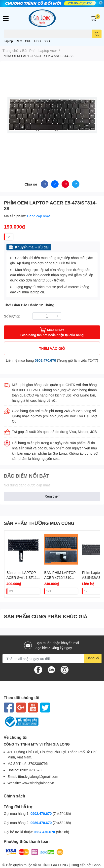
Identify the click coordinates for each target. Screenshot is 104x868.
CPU (28, 41)
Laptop (8, 41)
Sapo (96, 865)
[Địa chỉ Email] (52, 659)
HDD (37, 41)
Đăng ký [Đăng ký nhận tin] (93, 658)
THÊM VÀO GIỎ (52, 348)
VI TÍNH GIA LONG (53, 865)
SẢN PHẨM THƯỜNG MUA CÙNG (39, 523)
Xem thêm (53, 496)
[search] (97, 34)
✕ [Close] (101, 3)
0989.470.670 (42, 823)
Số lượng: (12, 316)
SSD (47, 41)
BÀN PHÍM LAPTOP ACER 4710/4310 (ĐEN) (60, 577)
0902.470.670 (45, 360)
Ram (19, 41)
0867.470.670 (45, 832)
